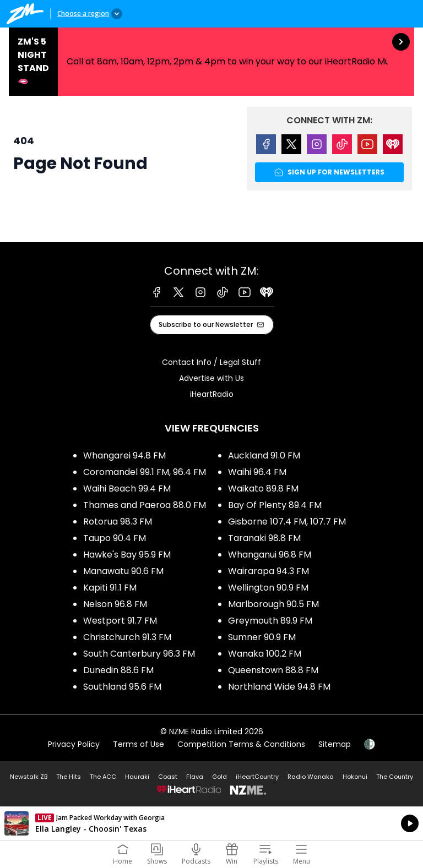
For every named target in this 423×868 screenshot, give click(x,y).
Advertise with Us (211, 378)
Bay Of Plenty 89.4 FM (275, 505)
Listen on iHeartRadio (211, 823)
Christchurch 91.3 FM (127, 637)
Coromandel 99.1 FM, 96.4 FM (145, 472)
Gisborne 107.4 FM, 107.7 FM (287, 522)
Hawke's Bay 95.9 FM (127, 555)
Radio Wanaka (311, 777)
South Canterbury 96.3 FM (139, 654)
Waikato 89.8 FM (263, 488)
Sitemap (335, 744)
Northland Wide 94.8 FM (279, 687)
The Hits (69, 777)
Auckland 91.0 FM (264, 455)
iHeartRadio (212, 394)
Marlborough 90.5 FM (273, 604)
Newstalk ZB (29, 777)
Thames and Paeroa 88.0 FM (145, 505)
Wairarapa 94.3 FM (269, 571)
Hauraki (137, 777)
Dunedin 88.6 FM (118, 670)
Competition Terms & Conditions (241, 744)
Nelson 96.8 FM (115, 604)
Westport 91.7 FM (120, 621)
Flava (195, 777)
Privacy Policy (74, 744)
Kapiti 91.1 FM (110, 588)
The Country (395, 777)
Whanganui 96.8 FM (270, 555)
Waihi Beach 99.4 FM (127, 488)
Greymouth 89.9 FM (270, 621)
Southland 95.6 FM (122, 687)
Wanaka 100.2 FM (265, 654)
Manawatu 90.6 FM (123, 571)
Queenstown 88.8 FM (273, 670)
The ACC (103, 777)
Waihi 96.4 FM (257, 472)
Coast (168, 777)
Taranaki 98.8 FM (264, 538)
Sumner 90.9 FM (262, 637)
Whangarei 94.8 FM (124, 455)
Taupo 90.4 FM (115, 538)
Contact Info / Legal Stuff (211, 362)
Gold (219, 777)
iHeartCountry (257, 777)
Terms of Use (139, 744)
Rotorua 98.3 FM (118, 522)
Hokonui (355, 777)
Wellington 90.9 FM (268, 588)
